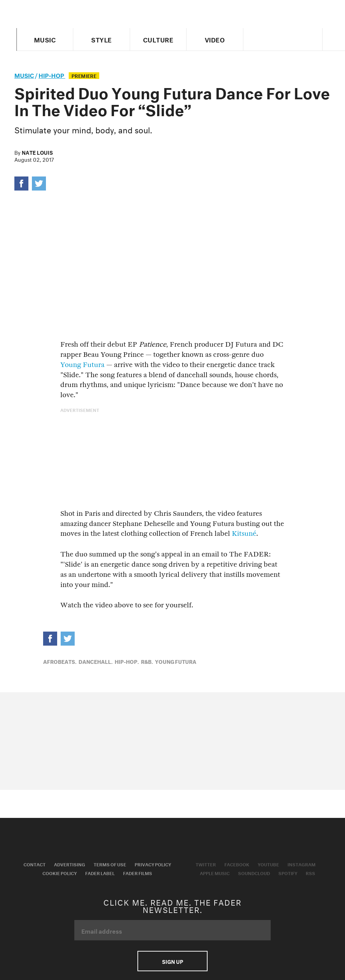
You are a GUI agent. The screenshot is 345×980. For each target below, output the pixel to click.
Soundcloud (254, 873)
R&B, (147, 661)
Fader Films (138, 873)
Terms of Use (110, 864)
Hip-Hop (52, 75)
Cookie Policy (60, 873)
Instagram (302, 864)
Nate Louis (37, 152)
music (24, 75)
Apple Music (215, 873)
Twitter (206, 864)
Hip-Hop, (127, 661)
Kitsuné (244, 534)
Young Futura (82, 365)
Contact (35, 864)
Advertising (70, 864)
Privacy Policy (153, 864)
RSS (310, 873)
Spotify (288, 873)
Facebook (237, 864)
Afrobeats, (60, 661)
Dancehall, (96, 661)
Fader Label (100, 873)
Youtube (268, 864)
